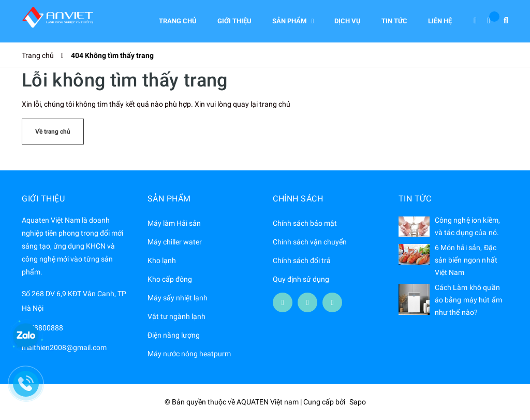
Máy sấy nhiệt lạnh (178, 298)
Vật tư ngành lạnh (176, 316)
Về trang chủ (53, 132)
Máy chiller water (175, 242)
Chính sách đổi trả (302, 260)
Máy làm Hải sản (174, 223)
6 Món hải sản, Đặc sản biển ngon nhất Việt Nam (466, 260)
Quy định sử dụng (301, 279)
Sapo (358, 402)
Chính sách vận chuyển (310, 242)
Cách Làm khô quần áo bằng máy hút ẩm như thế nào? (469, 300)
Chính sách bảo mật (305, 223)
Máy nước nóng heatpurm (189, 354)
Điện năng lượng (174, 335)
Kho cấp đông (170, 279)
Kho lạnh (162, 260)
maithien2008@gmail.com (64, 347)
